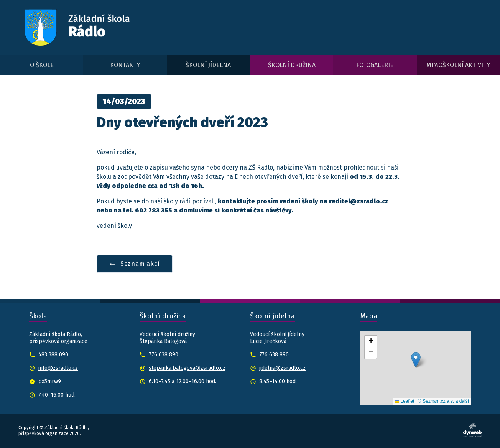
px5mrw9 (50, 381)
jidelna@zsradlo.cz (282, 368)
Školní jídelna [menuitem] (208, 65)
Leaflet (404, 401)
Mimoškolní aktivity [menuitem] (458, 65)
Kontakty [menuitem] (125, 65)
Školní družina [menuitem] (292, 65)
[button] (416, 360)
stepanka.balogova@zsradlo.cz (187, 368)
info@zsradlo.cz (58, 368)
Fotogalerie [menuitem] (375, 65)
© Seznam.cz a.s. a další (443, 401)
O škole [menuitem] (42, 65)
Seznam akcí (135, 264)
